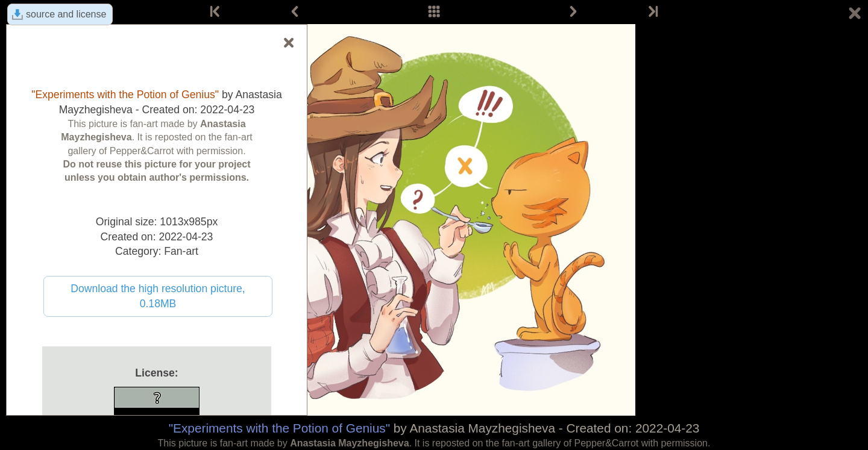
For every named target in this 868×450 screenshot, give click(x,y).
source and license (66, 14)
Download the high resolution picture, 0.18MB (158, 296)
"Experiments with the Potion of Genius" (279, 428)
